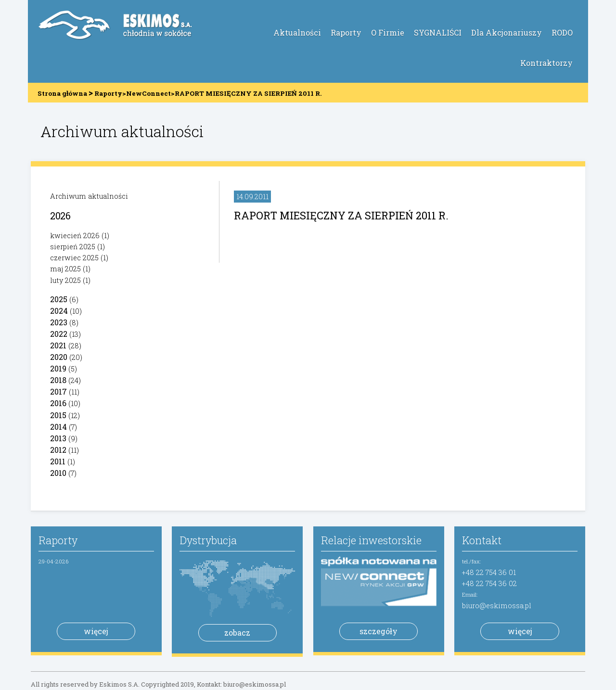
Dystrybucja (208, 540)
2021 (58, 345)
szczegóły (379, 631)
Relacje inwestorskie (371, 540)
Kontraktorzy (546, 63)
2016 (58, 403)
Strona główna (62, 93)
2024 (59, 311)
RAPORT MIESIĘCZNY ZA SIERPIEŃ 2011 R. (341, 215)
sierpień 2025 (73, 247)
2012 (58, 450)
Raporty (346, 32)
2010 (58, 473)
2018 (58, 380)
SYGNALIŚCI (438, 32)
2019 (58, 368)
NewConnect (148, 93)
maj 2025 (65, 269)
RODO (562, 32)
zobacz (237, 632)
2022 (59, 334)
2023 (59, 322)
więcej (96, 631)
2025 (59, 299)
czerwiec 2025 (74, 258)
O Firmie (388, 32)
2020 (59, 357)
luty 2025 (65, 280)
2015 (58, 415)
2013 (58, 438)
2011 (58, 461)
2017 (58, 391)
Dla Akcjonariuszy (507, 32)
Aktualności (297, 32)
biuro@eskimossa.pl (497, 606)
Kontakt (482, 540)
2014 (58, 427)
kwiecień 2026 (75, 236)
